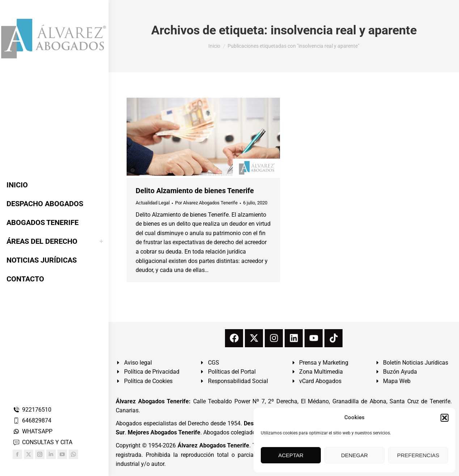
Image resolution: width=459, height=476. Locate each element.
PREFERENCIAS (418, 455)
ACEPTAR (291, 455)
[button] (445, 418)
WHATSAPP (33, 431)
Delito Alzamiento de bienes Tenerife (195, 191)
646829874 (32, 420)
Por (206, 203)
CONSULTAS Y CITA (42, 442)
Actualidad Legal (153, 203)
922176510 (32, 410)
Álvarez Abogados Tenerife (213, 445)
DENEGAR (354, 455)
